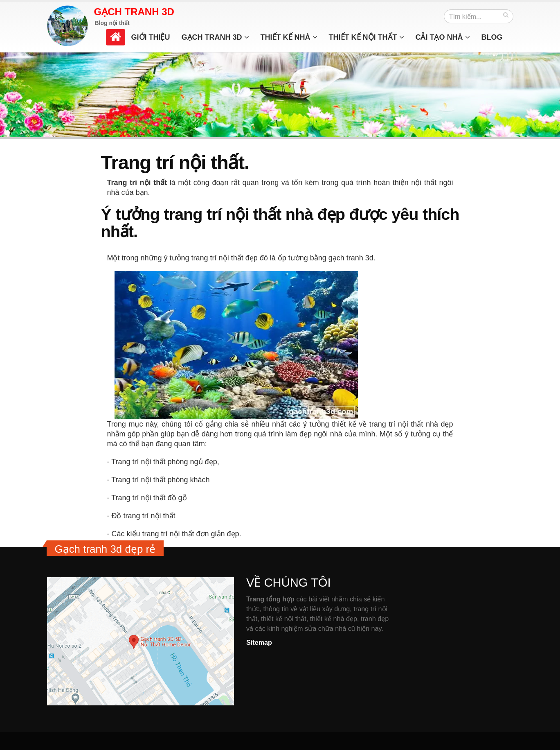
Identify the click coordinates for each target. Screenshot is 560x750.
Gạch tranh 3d (215, 37)
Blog (492, 37)
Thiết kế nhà (289, 37)
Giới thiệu (151, 37)
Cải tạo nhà (443, 37)
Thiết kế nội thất (367, 37)
